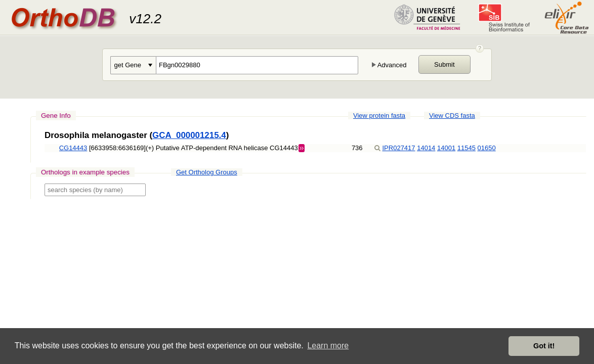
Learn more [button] (328, 346)
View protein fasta (379, 116)
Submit (444, 64)
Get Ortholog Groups (207, 172)
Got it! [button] (544, 346)
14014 (426, 148)
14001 (446, 148)
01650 (487, 148)
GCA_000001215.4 (189, 135)
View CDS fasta (452, 116)
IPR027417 (399, 148)
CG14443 (73, 148)
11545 (466, 148)
